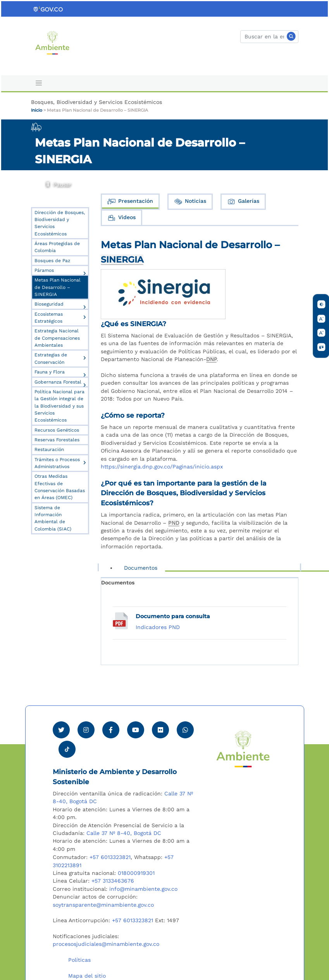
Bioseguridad (49, 304)
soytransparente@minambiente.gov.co (103, 905)
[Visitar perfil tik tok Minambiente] (67, 747)
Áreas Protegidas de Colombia (57, 247)
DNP (211, 359)
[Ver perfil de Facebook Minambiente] (111, 730)
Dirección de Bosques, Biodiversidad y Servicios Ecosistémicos (60, 223)
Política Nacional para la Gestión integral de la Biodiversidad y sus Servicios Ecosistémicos (59, 406)
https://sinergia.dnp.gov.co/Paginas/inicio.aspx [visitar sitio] (162, 467)
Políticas (79, 960)
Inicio (37, 110)
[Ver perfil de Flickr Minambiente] (160, 730)
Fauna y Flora (50, 372)
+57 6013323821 (110, 857)
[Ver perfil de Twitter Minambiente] (61, 730)
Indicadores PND (158, 627)
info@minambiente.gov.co (143, 889)
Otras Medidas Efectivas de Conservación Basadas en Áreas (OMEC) (60, 487)
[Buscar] (269, 37)
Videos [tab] (121, 218)
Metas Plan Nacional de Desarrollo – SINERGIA (97, 110)
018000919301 (136, 873)
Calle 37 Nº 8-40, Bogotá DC (124, 833)
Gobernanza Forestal (58, 382)
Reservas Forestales (57, 440)
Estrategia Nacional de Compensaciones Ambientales (57, 338)
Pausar (47, 183)
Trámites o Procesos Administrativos (57, 463)
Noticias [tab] (190, 201)
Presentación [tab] (130, 201)
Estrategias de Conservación (51, 358)
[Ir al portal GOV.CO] (48, 9)
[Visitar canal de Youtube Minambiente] (136, 730)
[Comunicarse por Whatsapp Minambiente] (185, 730)
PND (174, 523)
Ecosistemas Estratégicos (49, 318)
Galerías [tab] (243, 201)
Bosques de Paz (52, 261)
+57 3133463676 (113, 881)
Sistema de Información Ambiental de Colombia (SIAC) (53, 518)
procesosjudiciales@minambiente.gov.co (106, 944)
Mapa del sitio (87, 976)
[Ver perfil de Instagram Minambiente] (86, 730)
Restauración (49, 449)
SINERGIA (122, 259)
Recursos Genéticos (57, 430)
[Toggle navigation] (39, 83)
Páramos (44, 270)
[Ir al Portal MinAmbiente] (53, 42)
